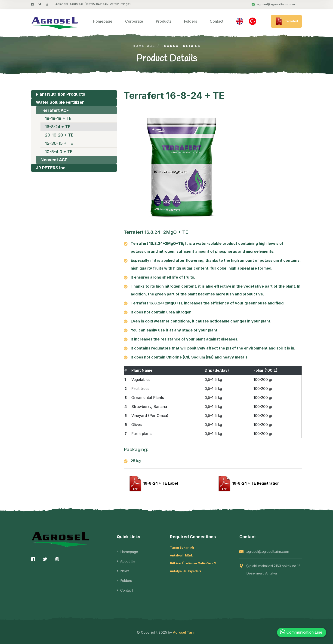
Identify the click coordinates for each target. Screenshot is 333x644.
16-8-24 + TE (58, 127)
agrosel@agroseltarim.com (273, 4)
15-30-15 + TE (59, 143)
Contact (217, 21)
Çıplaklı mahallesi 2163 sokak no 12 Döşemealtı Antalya (273, 570)
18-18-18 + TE (58, 118)
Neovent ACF (54, 160)
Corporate (134, 21)
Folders (191, 21)
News (125, 571)
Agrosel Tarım (185, 632)
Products (164, 21)
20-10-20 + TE (59, 135)
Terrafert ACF (55, 110)
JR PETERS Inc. (51, 168)
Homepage (103, 21)
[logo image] (55, 21)
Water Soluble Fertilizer (60, 102)
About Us (128, 561)
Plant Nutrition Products (60, 94)
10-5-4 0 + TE (59, 152)
